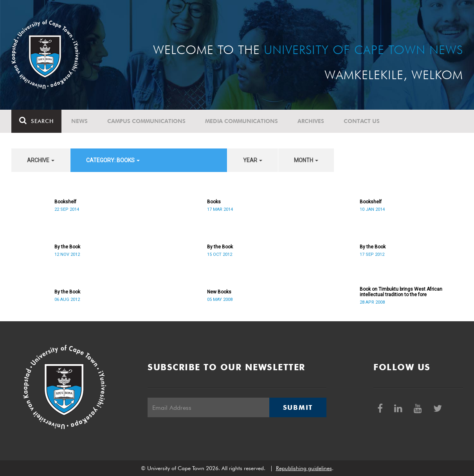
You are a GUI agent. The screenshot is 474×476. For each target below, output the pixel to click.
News (79, 121)
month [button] (306, 160)
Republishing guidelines (304, 468)
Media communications (242, 121)
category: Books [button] (113, 160)
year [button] (253, 160)
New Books (219, 292)
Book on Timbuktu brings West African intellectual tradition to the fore (401, 292)
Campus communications (146, 121)
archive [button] (41, 160)
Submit (298, 407)
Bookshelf (65, 202)
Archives (311, 121)
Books (214, 202)
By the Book (67, 247)
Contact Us (362, 121)
